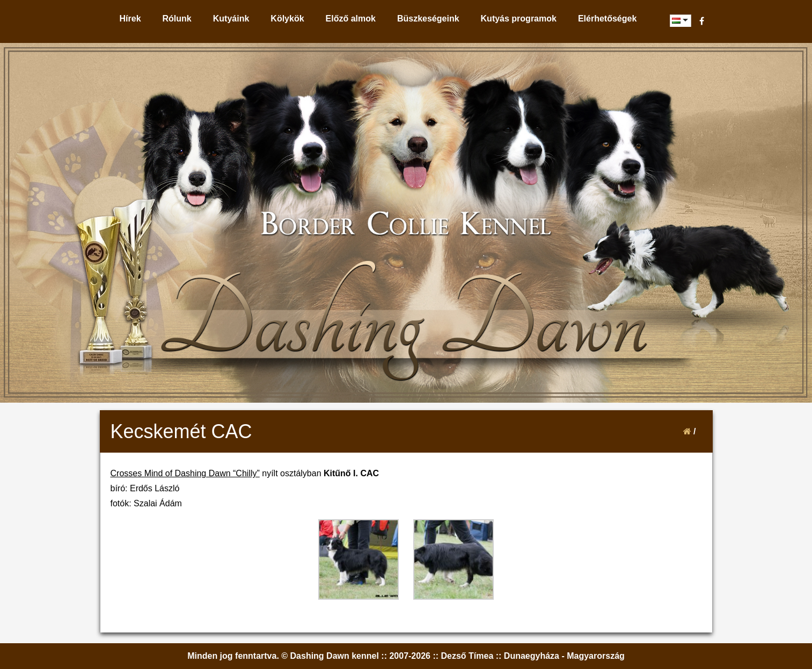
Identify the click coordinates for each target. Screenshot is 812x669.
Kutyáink (231, 19)
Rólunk (177, 19)
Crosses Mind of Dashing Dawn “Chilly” (185, 473)
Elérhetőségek (607, 19)
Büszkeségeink (428, 19)
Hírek (130, 19)
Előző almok (351, 19)
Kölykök (287, 19)
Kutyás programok (519, 19)
